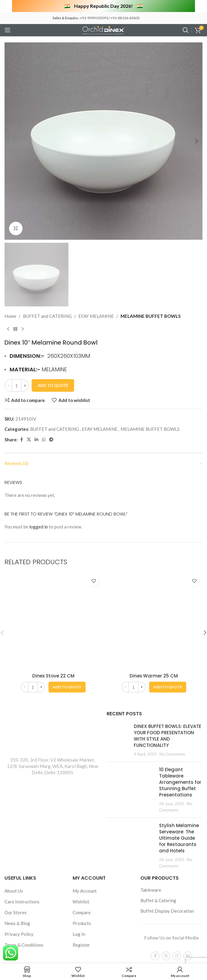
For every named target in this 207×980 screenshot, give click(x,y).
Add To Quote (53, 772)
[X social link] (29, 827)
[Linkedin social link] (36, 827)
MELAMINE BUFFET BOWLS (151, 703)
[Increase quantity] (25, 772)
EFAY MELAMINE (96, 703)
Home (10, 703)
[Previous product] (8, 716)
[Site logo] (104, 29)
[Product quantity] (17, 772)
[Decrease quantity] (8, 772)
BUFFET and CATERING (47, 703)
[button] (11, 141)
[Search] (186, 30)
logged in (39, 913)
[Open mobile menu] (8, 30)
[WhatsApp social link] (44, 827)
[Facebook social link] (21, 827)
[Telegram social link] (51, 827)
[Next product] (23, 716)
